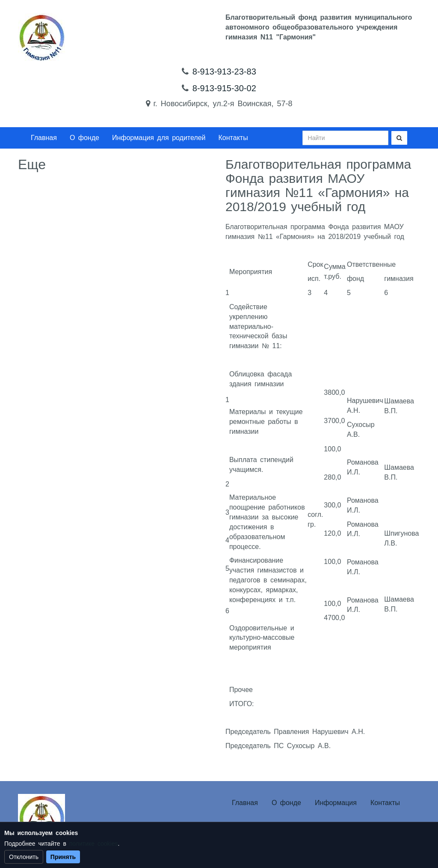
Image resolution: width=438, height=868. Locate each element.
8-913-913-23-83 (224, 72)
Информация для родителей (159, 138)
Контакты (233, 138)
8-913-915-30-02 (224, 88)
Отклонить (24, 857)
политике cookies (94, 844)
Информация (336, 803)
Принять (63, 857)
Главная (44, 138)
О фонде (84, 138)
